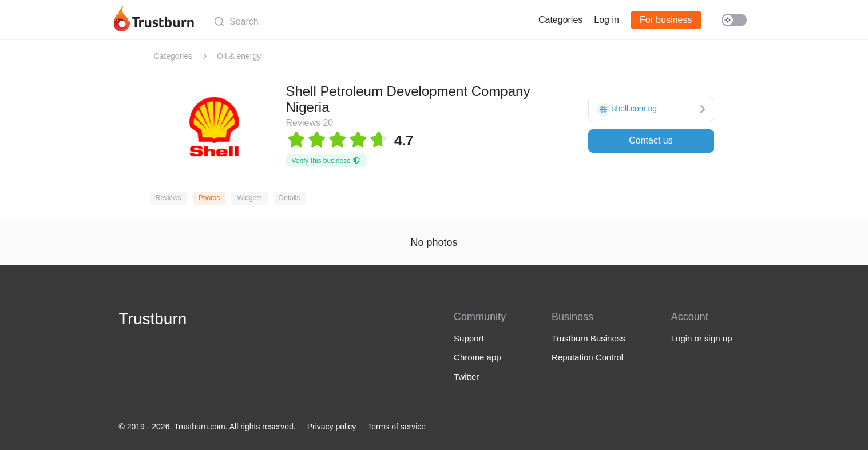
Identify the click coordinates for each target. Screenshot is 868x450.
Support (469, 338)
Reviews (169, 198)
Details (290, 198)
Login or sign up (702, 338)
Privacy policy (332, 427)
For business (666, 20)
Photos (209, 198)
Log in (607, 20)
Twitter (466, 377)
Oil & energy (239, 56)
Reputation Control (587, 357)
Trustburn (153, 319)
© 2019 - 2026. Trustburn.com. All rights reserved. (207, 427)
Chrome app (477, 357)
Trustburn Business (588, 338)
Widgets (249, 198)
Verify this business (326, 161)
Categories (560, 20)
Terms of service (397, 427)
